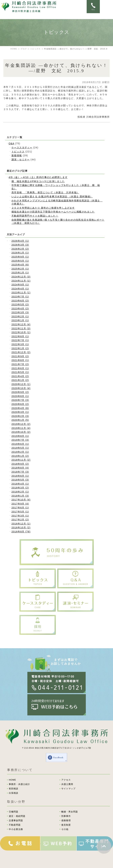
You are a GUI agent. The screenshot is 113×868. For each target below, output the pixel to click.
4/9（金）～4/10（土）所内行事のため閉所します (38, 177)
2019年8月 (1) (20, 436)
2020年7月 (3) (20, 400)
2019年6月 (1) (20, 444)
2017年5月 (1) (20, 512)
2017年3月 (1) (20, 516)
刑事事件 (66, 816)
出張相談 (14, 793)
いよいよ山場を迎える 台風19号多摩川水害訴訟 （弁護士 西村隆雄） (52, 196)
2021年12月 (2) (21, 352)
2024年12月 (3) (21, 277)
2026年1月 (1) (20, 253)
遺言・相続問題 (17, 816)
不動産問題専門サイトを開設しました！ (35, 216)
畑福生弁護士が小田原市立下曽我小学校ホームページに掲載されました (53, 212)
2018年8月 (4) (20, 468)
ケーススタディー (22, 148)
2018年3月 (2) (20, 488)
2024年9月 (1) (20, 285)
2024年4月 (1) (20, 289)
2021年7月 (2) (20, 364)
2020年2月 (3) (20, 416)
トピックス (35, 49)
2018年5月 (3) (20, 480)
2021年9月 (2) (20, 356)
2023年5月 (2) (20, 305)
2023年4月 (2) (20, 309)
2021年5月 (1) (20, 372)
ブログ (24, 49)
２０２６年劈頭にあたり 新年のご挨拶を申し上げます (43, 208)
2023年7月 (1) (20, 297)
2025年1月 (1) (20, 273)
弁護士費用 (67, 784)
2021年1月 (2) (20, 380)
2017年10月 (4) (21, 500)
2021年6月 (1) (20, 368)
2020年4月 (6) (20, 408)
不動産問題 (15, 825)
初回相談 (14, 789)
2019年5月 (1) (20, 448)
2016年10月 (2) (21, 528)
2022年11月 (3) (21, 328)
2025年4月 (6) (20, 265)
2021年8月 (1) (20, 360)
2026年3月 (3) (20, 245)
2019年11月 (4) (21, 428)
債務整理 (66, 820)
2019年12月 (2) (21, 424)
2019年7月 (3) (20, 440)
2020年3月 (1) (20, 412)
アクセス (66, 780)
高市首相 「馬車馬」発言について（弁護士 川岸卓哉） (45, 192)
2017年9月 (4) (20, 504)
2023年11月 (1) (21, 293)
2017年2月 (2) (20, 520)
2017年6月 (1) (20, 508)
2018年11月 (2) (21, 460)
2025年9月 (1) (20, 257)
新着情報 (17, 155)
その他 (65, 829)
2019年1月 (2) (20, 456)
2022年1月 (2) (20, 348)
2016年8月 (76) (21, 532)
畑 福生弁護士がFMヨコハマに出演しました (38, 181)
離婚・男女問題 (70, 812)
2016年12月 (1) (21, 524)
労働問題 (14, 812)
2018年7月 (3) (20, 472)
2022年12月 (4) (21, 324)
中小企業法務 (16, 829)
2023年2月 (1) (20, 317)
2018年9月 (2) (20, 464)
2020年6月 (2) (20, 404)
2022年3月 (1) (20, 344)
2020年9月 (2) (20, 392)
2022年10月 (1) (21, 332)
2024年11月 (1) (21, 281)
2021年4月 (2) (20, 376)
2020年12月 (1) (21, 384)
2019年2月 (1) (20, 452)
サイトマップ (68, 789)
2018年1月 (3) (20, 496)
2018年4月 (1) (20, 484)
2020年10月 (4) (21, 388)
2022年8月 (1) (20, 336)
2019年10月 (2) (21, 432)
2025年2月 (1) (20, 269)
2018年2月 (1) (20, 492)
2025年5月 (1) (20, 261)
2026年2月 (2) (20, 249)
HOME (14, 49)
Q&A (11, 143)
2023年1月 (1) (20, 320)
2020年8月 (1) (20, 396)
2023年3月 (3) (20, 312)
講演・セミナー (21, 160)
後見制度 (66, 825)
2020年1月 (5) (20, 420)
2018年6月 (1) (20, 476)
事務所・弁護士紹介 (19, 784)
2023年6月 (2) (20, 301)
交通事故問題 (16, 820)
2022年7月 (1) (20, 340)
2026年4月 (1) (20, 241)
